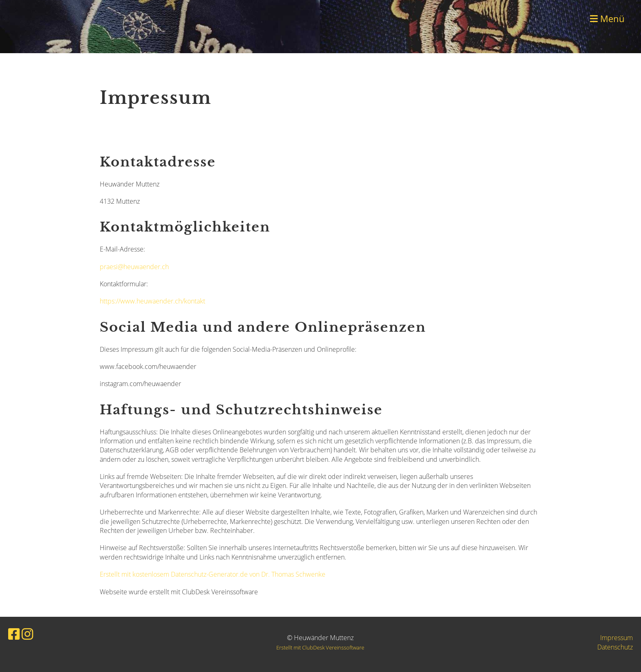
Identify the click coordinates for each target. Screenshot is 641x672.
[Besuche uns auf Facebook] (14, 634)
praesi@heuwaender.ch (134, 267)
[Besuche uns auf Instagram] (27, 634)
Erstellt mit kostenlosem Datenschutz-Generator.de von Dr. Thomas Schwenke (213, 574)
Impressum (616, 638)
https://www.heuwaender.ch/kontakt (152, 301)
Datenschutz (615, 647)
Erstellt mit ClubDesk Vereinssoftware (320, 647)
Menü (607, 18)
